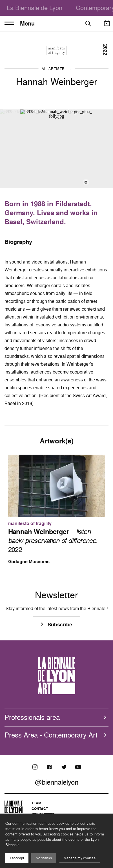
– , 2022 (53, 541)
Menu (20, 24)
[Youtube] (78, 767)
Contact (40, 809)
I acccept (17, 858)
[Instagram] (35, 767)
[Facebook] (49, 767)
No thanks (44, 858)
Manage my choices (80, 858)
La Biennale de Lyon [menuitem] (35, 8)
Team (36, 803)
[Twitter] (64, 767)
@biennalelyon (57, 782)
